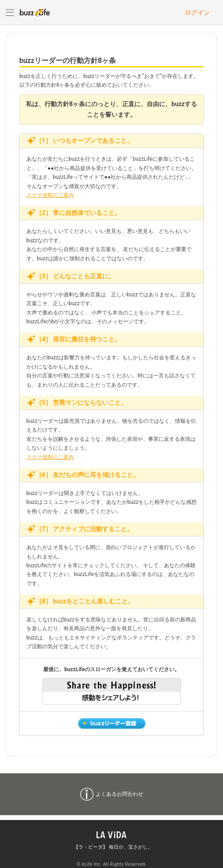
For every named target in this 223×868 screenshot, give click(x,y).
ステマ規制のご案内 (50, 195)
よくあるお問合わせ (119, 794)
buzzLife (35, 12)
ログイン (197, 12)
